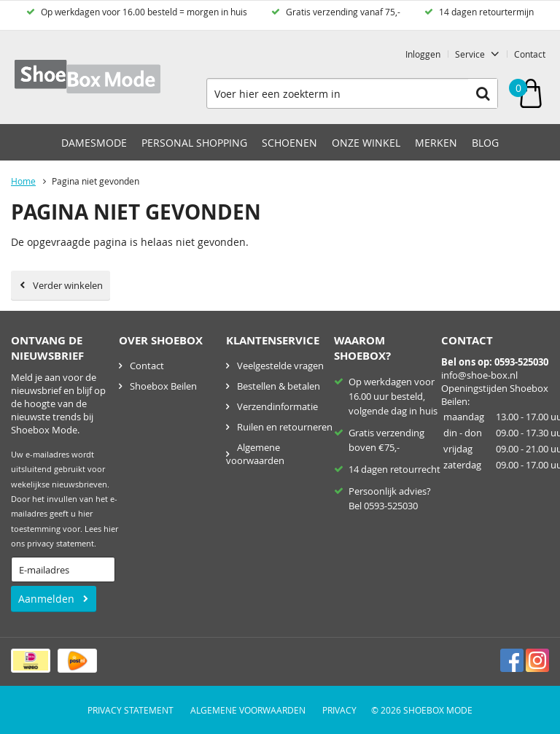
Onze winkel (366, 143)
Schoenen (289, 143)
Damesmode (94, 143)
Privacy (339, 710)
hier (111, 529)
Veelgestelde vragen (280, 366)
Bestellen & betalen (279, 386)
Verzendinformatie (277, 406)
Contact (530, 54)
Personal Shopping (194, 143)
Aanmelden (46, 599)
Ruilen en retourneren (285, 427)
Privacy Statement (131, 710)
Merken (436, 143)
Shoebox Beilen (163, 386)
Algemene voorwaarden (255, 454)
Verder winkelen (68, 285)
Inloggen (423, 54)
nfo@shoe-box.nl (481, 375)
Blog (485, 143)
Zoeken (483, 93)
